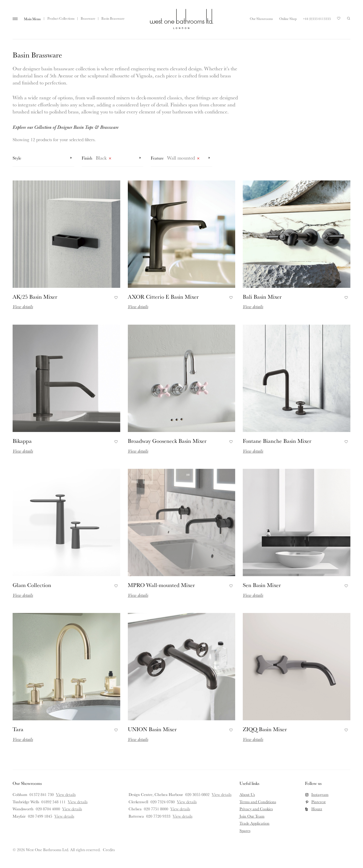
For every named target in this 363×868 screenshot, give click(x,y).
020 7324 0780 (163, 802)
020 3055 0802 (197, 794)
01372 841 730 (42, 794)
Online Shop (288, 19)
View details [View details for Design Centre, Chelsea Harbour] (222, 794)
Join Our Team (252, 816)
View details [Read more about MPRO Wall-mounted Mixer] (138, 595)
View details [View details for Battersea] (183, 816)
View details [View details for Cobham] (66, 794)
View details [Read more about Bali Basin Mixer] (253, 306)
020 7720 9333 (158, 816)
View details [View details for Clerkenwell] (187, 802)
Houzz (317, 809)
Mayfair (19, 816)
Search (349, 18)
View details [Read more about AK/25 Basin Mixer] (23, 306)
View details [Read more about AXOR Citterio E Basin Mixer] (138, 306)
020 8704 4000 (48, 809)
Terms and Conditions (258, 802)
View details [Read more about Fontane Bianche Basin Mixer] (253, 451)
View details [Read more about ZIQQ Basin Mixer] (253, 739)
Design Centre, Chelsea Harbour (156, 794)
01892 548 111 (53, 802)
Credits (109, 850)
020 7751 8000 (156, 809)
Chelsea (135, 809)
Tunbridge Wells (26, 802)
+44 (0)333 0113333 (317, 19)
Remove (110, 159)
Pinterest (319, 802)
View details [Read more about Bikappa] (23, 451)
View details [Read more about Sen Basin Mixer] (253, 595)
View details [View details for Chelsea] (180, 809)
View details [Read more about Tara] (23, 739)
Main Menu (32, 19)
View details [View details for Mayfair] (64, 816)
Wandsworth (23, 809)
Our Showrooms (261, 19)
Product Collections (61, 18)
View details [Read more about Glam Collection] (23, 595)
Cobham (20, 794)
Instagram (320, 794)
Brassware (88, 18)
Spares (245, 830)
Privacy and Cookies (256, 809)
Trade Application (254, 823)
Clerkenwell (138, 802)
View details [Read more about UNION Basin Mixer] (138, 739)
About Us (247, 794)
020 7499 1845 (40, 816)
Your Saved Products (339, 20)
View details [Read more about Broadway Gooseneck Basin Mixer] (138, 451)
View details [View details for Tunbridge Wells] (78, 802)
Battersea (136, 816)
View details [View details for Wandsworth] (72, 809)
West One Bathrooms (181, 19)
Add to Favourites (115, 297)
